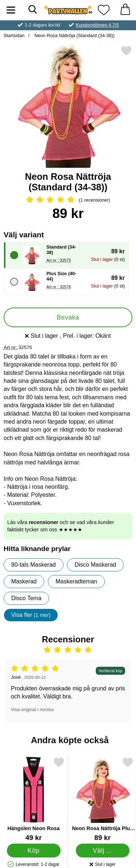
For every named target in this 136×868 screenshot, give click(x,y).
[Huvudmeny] (11, 10)
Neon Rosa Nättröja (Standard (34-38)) (74, 35)
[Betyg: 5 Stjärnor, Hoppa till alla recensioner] (68, 200)
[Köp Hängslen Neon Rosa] (34, 851)
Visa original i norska (32, 710)
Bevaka (68, 317)
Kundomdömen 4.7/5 (97, 25)
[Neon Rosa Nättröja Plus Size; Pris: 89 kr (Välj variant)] (102, 799)
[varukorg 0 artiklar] (125, 10)
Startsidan (14, 35)
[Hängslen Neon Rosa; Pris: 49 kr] (34, 799)
